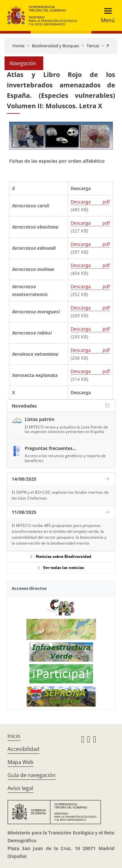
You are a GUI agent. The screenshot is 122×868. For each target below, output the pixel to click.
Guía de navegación (32, 775)
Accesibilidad (23, 749)
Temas (93, 46)
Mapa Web (20, 762)
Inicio (14, 736)
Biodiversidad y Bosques (55, 46)
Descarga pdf (90, 202)
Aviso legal (20, 788)
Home (18, 46)
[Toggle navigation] (106, 15)
